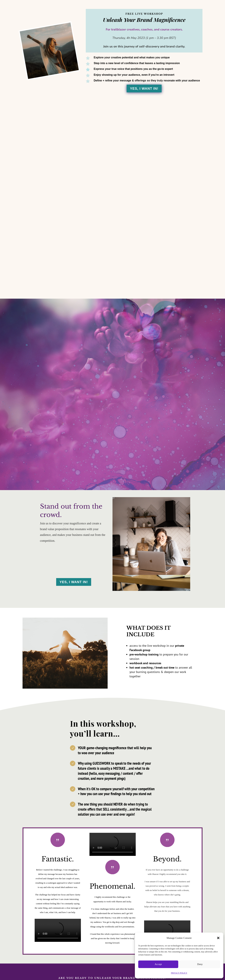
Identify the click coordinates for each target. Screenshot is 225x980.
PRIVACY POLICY (179, 973)
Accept (158, 964)
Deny (200, 964)
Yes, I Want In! (144, 88)
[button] (218, 938)
